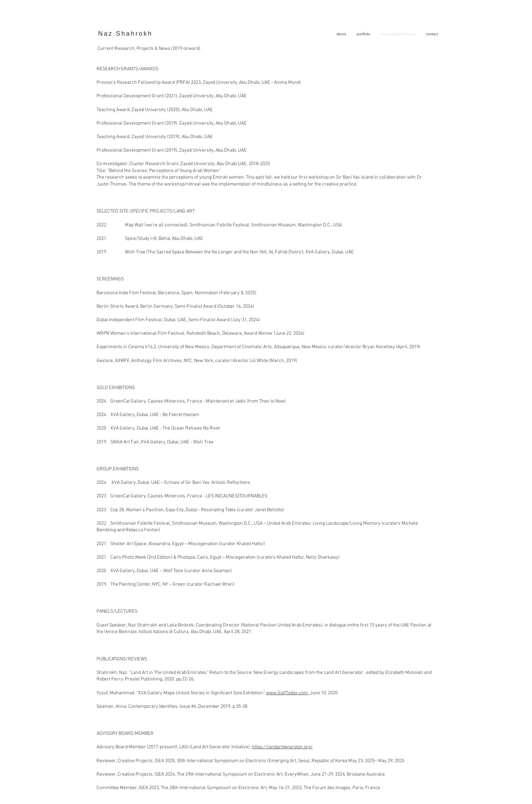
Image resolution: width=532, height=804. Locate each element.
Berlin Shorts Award (117, 306)
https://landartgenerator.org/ (282, 747)
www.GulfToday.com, (288, 693)
